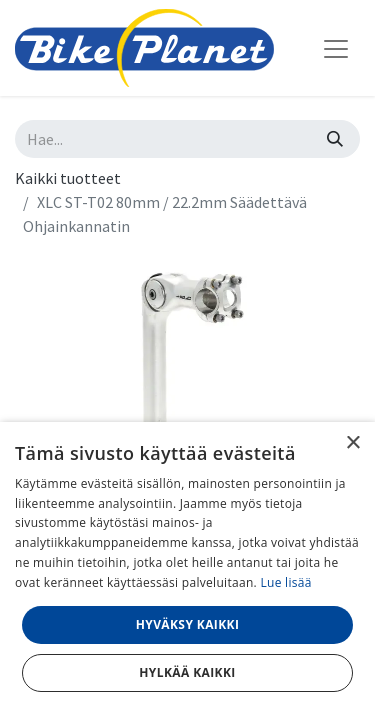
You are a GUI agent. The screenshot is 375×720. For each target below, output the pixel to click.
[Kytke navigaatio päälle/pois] (336, 48)
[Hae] (335, 139)
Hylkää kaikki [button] (187, 672)
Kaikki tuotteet (68, 178)
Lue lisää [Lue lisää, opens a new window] (285, 582)
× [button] (352, 443)
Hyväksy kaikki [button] (188, 624)
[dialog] (187, 571)
